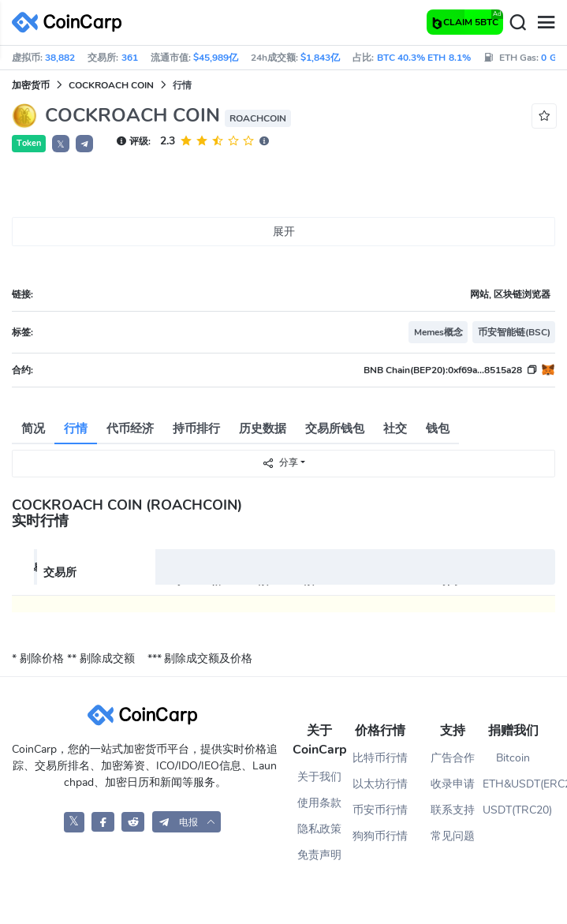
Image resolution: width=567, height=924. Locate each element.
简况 (33, 428)
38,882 (60, 58)
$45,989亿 (216, 58)
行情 (76, 428)
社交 (395, 428)
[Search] (517, 23)
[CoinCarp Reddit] (133, 822)
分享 (280, 463)
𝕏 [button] (61, 144)
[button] (84, 144)
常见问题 (453, 836)
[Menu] (546, 23)
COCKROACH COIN (111, 85)
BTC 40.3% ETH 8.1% (424, 58)
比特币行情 (380, 758)
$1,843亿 (320, 58)
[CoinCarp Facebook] (103, 822)
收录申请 (453, 784)
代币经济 (130, 428)
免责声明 (319, 855)
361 (130, 58)
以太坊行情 (380, 784)
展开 (284, 232)
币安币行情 (380, 810)
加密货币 (31, 85)
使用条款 (319, 803)
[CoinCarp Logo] (71, 22)
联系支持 (453, 810)
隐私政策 (319, 829)
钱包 (438, 428)
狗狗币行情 (380, 836)
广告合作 (453, 758)
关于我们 (319, 777)
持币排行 (196, 428)
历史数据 (263, 428)
